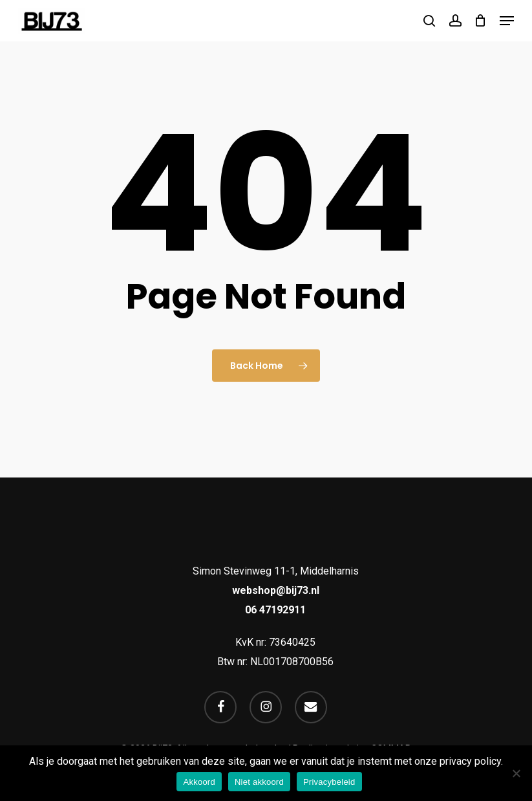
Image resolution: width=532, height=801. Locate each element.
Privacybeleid (329, 782)
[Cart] (481, 21)
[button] (507, 21)
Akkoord (199, 782)
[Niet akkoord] (516, 773)
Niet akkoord (259, 782)
